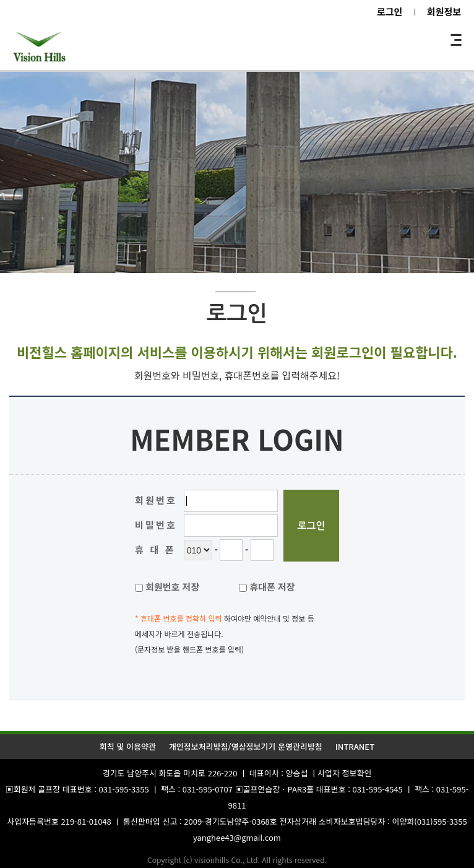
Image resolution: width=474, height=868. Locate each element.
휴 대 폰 (154, 549)
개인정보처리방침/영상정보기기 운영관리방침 (246, 746)
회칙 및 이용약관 (128, 746)
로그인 (390, 11)
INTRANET (355, 746)
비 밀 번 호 (155, 525)
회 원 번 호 (155, 500)
